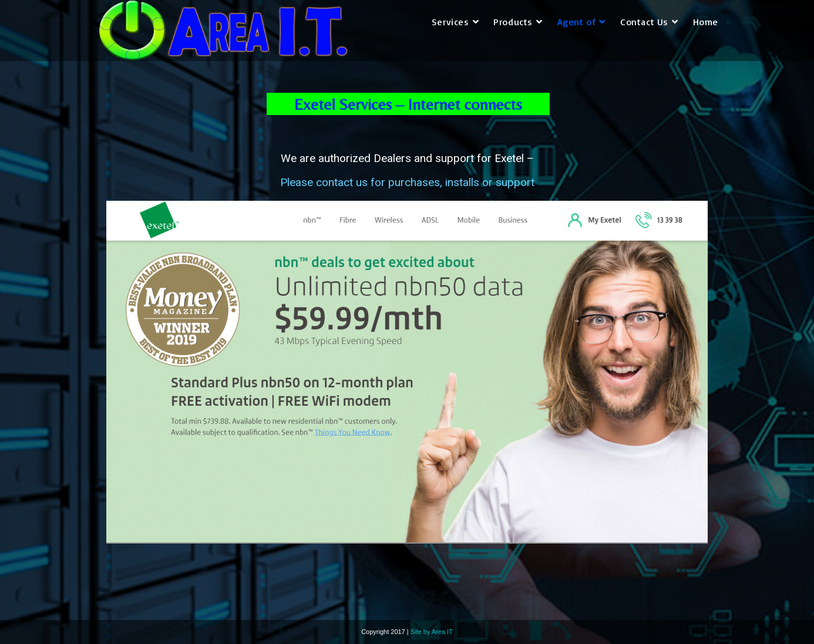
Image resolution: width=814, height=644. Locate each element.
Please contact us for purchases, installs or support (407, 182)
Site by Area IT (432, 632)
